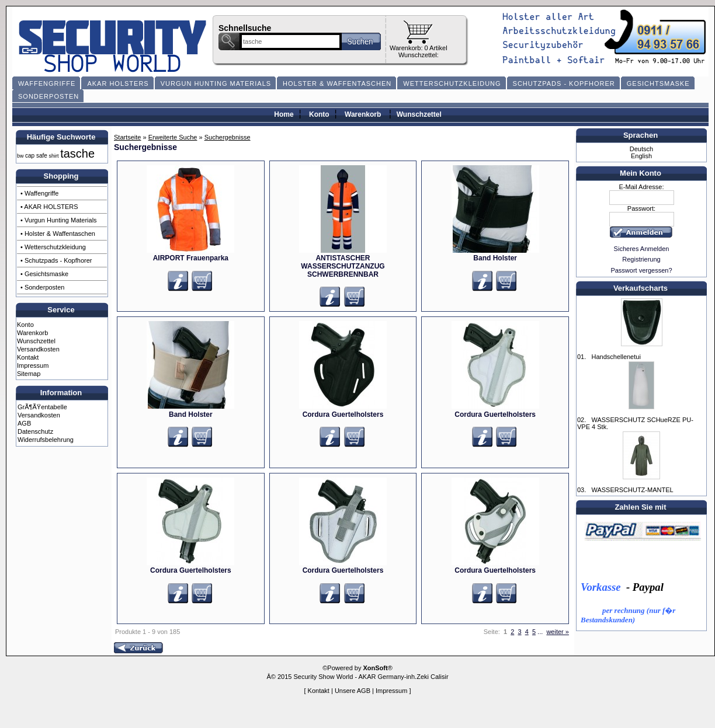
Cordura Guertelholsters (343, 414)
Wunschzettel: (419, 55)
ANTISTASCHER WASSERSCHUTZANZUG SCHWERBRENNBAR (343, 266)
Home (284, 114)
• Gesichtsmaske (44, 274)
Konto (319, 114)
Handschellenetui (616, 357)
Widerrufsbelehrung (46, 440)
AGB (24, 423)
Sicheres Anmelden (642, 249)
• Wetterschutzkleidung (53, 247)
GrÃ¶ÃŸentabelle (42, 407)
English (641, 156)
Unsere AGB (353, 691)
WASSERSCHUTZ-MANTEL (632, 490)
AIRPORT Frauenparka (191, 258)
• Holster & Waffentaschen (58, 234)
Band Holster (495, 258)
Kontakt (28, 357)
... (540, 632)
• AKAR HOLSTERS (49, 207)
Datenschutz (35, 431)
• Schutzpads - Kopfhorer (56, 260)
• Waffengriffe (39, 193)
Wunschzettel (419, 114)
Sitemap (29, 374)
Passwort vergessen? (641, 270)
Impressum (33, 365)
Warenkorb (363, 114)
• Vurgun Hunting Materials (59, 220)
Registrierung (641, 259)
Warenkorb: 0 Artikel (419, 48)
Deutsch (641, 149)
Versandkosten (38, 349)
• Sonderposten (42, 287)
